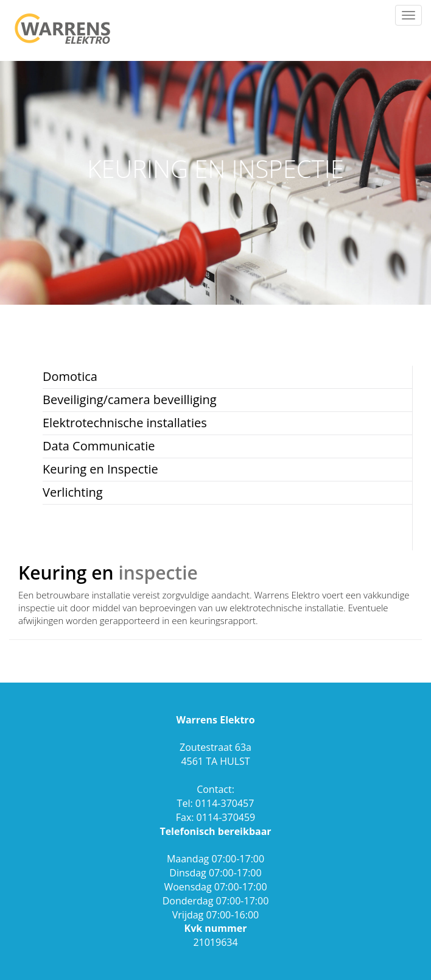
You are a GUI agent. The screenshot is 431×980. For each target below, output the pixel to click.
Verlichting (73, 492)
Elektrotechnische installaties (125, 423)
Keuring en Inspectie (100, 469)
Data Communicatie (99, 446)
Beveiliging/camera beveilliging (130, 399)
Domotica (70, 376)
